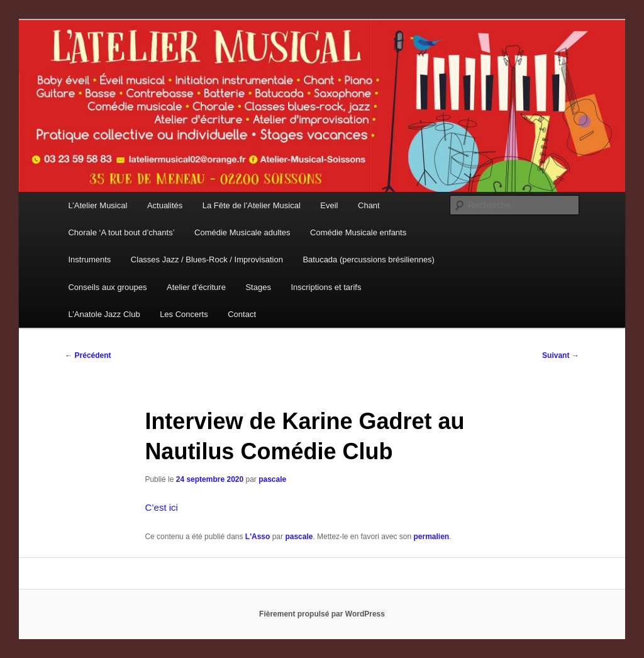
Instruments (89, 259)
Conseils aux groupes (107, 287)
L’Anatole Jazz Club (104, 314)
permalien (432, 537)
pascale (272, 479)
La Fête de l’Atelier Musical (252, 205)
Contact (242, 314)
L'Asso (258, 537)
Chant (369, 205)
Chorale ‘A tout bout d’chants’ (121, 232)
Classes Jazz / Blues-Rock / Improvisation (207, 259)
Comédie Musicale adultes (242, 232)
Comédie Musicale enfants (358, 232)
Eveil (329, 205)
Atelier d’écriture (196, 287)
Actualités (165, 205)
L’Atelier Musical (97, 205)
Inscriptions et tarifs (326, 287)
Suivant (561, 355)
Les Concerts (184, 314)
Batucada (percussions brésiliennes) (369, 259)
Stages (258, 287)
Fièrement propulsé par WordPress (322, 614)
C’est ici (161, 507)
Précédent (88, 355)
